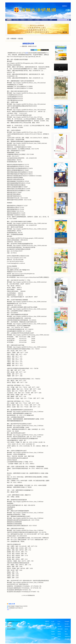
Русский (67, 624)
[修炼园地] (30, 20)
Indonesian (60, 629)
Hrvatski (59, 626)
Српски (66, 629)
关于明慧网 (10, 624)
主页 (8, 39)
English (53, 631)
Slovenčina (67, 626)
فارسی (53, 636)
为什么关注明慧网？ (12, 629)
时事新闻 (13, 39)
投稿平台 (9, 626)
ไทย (66, 631)
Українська (67, 636)
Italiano (59, 631)
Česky (53, 626)
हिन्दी (59, 624)
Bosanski (53, 624)
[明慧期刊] (23, 20)
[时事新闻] (9, 20)
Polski (59, 639)
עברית (59, 621)
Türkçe (66, 634)
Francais (53, 639)
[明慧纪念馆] (45, 20)
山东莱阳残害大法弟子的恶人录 (15, 608)
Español (53, 634)
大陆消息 (20, 39)
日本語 (59, 634)
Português (67, 621)
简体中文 (47, 624)
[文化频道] (37, 20)
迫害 (27, 53)
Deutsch (53, 629)
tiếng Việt (67, 639)
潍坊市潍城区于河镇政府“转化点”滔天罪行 (18, 606)
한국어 (59, 636)
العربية (53, 621)
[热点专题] (16, 20)
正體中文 (47, 621)
